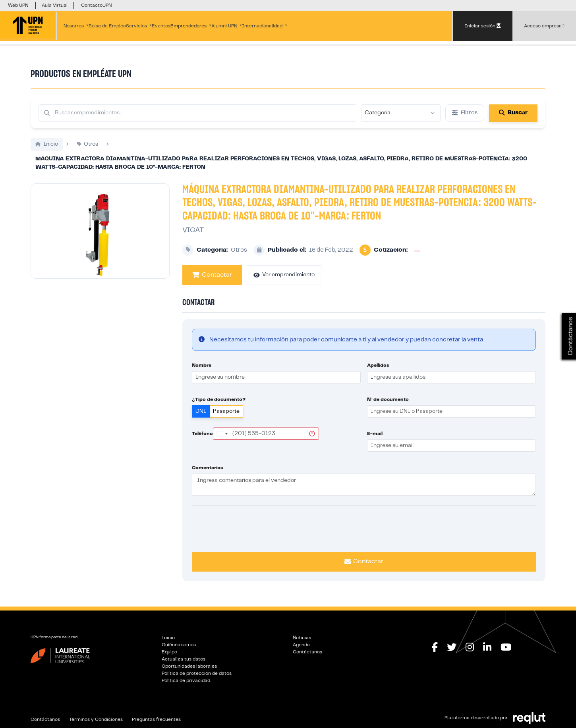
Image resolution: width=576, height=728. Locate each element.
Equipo (169, 652)
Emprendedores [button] (189, 26)
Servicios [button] (137, 26)
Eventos (161, 26)
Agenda (301, 645)
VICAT (193, 230)
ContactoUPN (96, 5)
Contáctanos (307, 652)
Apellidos (378, 365)
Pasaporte (226, 411)
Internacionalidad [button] (263, 26)
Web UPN (18, 5)
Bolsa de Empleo (107, 26)
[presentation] (364, 528)
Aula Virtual (55, 5)
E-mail (375, 434)
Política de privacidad (186, 681)
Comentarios (208, 468)
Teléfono (202, 434)
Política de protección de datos (197, 673)
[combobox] (222, 434)
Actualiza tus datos (184, 659)
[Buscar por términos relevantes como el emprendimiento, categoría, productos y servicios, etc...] (197, 113)
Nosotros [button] (74, 26)
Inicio (168, 638)
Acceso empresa (544, 26)
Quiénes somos (179, 645)
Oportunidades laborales (189, 666)
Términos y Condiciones (96, 719)
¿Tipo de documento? (219, 400)
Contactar (212, 275)
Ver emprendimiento (284, 275)
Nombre (202, 365)
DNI (201, 411)
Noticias (302, 638)
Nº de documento (388, 400)
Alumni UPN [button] (225, 26)
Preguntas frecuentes (156, 719)
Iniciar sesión (483, 26)
